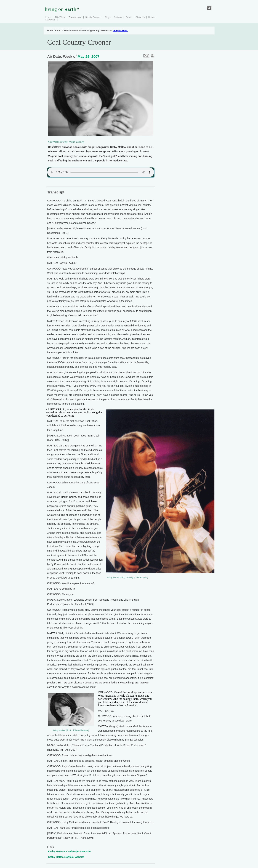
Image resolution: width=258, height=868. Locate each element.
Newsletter (51, 20)
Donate (152, 17)
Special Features (93, 17)
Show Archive (75, 17)
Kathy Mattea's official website (66, 857)
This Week (60, 17)
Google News (120, 30)
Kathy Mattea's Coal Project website (69, 851)
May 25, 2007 (88, 57)
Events (129, 17)
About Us (140, 17)
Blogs (108, 17)
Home (48, 17)
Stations (118, 17)
